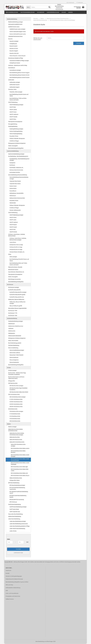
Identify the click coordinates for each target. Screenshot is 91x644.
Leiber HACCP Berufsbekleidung (17, 529)
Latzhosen (11, 329)
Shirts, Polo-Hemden (13, 341)
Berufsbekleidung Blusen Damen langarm (20, 73)
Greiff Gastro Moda (14, 510)
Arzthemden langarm (15, 87)
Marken (70, 12)
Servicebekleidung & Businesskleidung (18, 175)
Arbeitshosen (11, 324)
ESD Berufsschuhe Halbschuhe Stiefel (19, 392)
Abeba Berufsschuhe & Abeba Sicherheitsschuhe (15, 430)
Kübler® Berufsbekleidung (15, 517)
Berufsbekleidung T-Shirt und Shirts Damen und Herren (18, 99)
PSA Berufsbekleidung (14, 346)
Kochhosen (12, 165)
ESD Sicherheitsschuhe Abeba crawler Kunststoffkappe (20, 460)
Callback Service (10, 599)
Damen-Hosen (13, 186)
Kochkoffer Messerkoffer (14, 290)
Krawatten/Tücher (14, 136)
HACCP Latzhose (14, 223)
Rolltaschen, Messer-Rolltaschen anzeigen (17, 303)
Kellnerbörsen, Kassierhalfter (17, 194)
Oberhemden (13, 203)
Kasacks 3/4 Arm (14, 49)
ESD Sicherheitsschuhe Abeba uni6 (19, 473)
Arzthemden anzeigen (15, 83)
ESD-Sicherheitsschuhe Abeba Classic (20, 476)
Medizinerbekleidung (12, 12)
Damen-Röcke (13, 189)
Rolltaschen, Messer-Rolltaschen (16, 300)
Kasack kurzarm (13, 46)
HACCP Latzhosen (14, 115)
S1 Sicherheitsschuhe (15, 414)
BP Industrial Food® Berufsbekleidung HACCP (19, 493)
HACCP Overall (13, 227)
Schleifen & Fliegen (14, 141)
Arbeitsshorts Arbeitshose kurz (16, 326)
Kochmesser (41, 12)
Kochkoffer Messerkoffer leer (17, 297)
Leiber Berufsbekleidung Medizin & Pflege (20, 526)
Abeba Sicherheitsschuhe (16, 478)
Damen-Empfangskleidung (16, 132)
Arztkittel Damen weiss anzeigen (17, 29)
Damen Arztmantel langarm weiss (18, 32)
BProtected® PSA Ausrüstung (17, 500)
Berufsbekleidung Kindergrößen (16, 148)
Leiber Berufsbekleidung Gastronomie (19, 524)
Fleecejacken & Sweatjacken (15, 122)
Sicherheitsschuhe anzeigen (16, 412)
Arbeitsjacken (12, 334)
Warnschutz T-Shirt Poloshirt (16, 355)
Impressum (8, 571)
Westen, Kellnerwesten (15, 210)
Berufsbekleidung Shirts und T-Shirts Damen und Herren (18, 264)
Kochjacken (12, 163)
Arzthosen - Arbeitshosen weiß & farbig (18, 66)
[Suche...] (28, 7)
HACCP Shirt (13, 230)
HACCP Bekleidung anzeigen (16, 105)
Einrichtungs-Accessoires (14, 280)
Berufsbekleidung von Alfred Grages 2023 (46, 642)
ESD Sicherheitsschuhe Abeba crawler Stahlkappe (20, 464)
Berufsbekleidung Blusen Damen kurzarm (20, 78)
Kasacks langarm (14, 51)
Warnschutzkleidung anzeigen (17, 351)
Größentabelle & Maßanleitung (13, 588)
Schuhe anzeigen (12, 371)
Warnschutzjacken (14, 360)
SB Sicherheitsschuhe (15, 421)
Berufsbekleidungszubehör (15, 343)
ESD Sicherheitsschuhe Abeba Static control (20, 470)
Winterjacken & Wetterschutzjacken (17, 144)
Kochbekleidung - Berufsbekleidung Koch (18, 157)
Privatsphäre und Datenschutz (13, 597)
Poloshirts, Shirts (12, 90)
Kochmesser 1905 (13, 311)
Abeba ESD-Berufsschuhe (16, 440)
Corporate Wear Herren (15, 184)
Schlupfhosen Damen (15, 63)
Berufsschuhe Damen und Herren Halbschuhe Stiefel (16, 378)
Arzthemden (11, 80)
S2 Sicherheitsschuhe (15, 417)
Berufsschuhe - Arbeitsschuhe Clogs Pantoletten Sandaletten (17, 374)
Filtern (18, 549)
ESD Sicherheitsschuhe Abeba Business (18, 452)
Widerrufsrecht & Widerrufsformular (14, 579)
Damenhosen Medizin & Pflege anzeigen (19, 61)
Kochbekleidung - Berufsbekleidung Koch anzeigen (19, 160)
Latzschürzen (13, 243)
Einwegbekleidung (13, 124)
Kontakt (8, 574)
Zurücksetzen (18, 553)
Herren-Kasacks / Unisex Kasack (17, 56)
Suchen (79, 44)
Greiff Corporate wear (15, 512)
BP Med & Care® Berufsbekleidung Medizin (18, 497)
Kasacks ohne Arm (14, 54)
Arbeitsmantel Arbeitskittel (15, 336)
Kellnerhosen (13, 196)
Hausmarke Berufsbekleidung (15, 514)
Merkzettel (80, 3)
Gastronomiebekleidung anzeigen (16, 154)
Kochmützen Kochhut (15, 173)
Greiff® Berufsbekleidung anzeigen (18, 507)
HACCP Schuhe (13, 232)
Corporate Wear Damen (15, 181)
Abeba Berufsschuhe (15, 437)
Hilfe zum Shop (9, 585)
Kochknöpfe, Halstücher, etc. (16, 168)
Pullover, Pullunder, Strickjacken (17, 139)
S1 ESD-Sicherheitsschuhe (16, 400)
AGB (7, 591)
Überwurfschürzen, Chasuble (15, 267)
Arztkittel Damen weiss (14, 27)
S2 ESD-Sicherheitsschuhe (16, 402)
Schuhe (64, 12)
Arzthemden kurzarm (15, 85)
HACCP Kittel (13, 107)
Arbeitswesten (12, 331)
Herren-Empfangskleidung (16, 134)
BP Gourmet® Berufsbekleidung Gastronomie (17, 489)
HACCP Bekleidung (13, 103)
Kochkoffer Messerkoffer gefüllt (17, 295)
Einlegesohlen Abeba (15, 481)
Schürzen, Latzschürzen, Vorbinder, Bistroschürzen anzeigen (18, 239)
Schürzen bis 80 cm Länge (16, 247)
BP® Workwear (13, 502)
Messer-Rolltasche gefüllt (16, 306)
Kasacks (10, 39)
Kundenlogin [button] (70, 3)
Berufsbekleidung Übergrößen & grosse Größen (17, 582)
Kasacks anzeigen (14, 42)
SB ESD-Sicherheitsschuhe (16, 407)
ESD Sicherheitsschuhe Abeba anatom (20, 449)
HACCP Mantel (13, 225)
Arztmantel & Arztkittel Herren (15, 25)
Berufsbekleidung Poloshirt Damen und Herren (19, 95)
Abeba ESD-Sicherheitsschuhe (17, 442)
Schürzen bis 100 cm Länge (16, 245)
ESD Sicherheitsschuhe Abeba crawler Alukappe (20, 456)
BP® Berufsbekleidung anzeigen (17, 485)
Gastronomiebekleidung (28, 12)
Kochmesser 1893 (13, 316)
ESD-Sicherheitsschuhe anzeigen (18, 397)
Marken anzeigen (12, 427)
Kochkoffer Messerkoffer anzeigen (18, 293)
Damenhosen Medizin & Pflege (16, 58)
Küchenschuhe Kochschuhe (16, 170)
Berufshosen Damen (13, 270)
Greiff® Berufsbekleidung (14, 505)
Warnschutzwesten (14, 363)
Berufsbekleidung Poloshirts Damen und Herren (19, 260)
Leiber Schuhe (13, 531)
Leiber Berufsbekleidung (14, 519)
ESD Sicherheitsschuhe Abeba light (19, 467)
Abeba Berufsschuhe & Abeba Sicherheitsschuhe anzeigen (17, 434)
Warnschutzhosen (14, 358)
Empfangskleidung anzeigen (16, 129)
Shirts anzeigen (13, 257)
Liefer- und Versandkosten (12, 594)
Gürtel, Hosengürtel (13, 146)
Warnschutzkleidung (13, 348)
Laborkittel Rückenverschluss (15, 37)
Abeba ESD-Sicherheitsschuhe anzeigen (18, 446)
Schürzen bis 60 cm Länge (16, 250)
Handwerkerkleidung (53, 12)
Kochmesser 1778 (13, 313)
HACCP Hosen (13, 112)
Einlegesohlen (12, 381)
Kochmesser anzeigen (14, 288)
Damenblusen (12, 68)
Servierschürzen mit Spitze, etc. (17, 252)
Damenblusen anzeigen (15, 71)
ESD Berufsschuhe (13, 384)
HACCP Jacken (13, 110)
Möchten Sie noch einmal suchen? (38, 39)
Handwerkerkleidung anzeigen (16, 322)
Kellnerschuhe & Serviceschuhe (17, 198)
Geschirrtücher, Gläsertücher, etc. (16, 272)
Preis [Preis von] (9, 540)
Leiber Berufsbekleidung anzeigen (18, 522)
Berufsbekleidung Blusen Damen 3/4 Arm (19, 75)
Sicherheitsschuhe (13, 409)
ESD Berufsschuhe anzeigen (16, 386)
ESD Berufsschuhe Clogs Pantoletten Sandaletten (18, 389)
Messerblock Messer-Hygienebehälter (17, 309)
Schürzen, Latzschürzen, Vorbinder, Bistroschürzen (17, 235)
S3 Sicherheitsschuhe (15, 419)
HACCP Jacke (13, 220)
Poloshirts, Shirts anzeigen (16, 92)
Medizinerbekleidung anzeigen (16, 22)
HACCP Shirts (13, 120)
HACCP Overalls (13, 117)
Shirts (10, 255)
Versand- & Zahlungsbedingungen (14, 577)
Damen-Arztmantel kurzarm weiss (18, 34)
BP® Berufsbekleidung (14, 483)
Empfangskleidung (13, 127)
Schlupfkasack (13, 44)
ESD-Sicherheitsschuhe (14, 395)
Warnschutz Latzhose (15, 353)
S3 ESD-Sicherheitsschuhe (16, 404)
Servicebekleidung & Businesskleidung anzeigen (19, 178)
